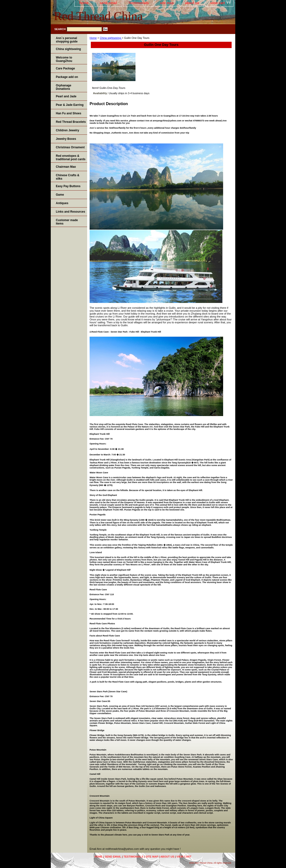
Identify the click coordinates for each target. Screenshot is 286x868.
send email (108, 3)
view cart (218, 3)
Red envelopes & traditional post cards (71, 158)
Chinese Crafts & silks (68, 177)
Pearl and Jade (66, 96)
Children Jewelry (67, 130)
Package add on (67, 77)
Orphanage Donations (63, 87)
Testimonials (139, 3)
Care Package (65, 68)
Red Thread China (98, 16)
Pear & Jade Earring (70, 105)
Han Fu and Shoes (69, 113)
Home (93, 38)
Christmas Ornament (70, 147)
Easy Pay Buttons (68, 186)
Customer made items (67, 222)
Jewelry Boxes (66, 139)
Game (60, 195)
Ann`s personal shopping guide (67, 40)
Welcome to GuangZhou (64, 59)
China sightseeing (111, 38)
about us (192, 3)
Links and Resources (71, 212)
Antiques (62, 203)
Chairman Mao (66, 167)
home (84, 3)
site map (167, 3)
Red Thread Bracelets (71, 122)
